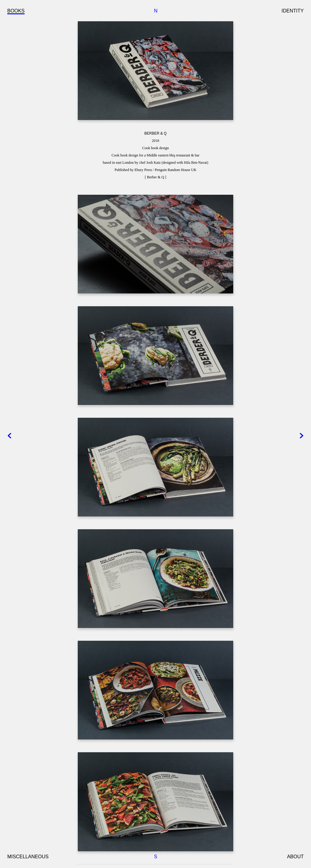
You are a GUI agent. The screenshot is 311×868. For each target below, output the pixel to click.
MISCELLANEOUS (28, 857)
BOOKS (16, 11)
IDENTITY (293, 11)
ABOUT (295, 857)
